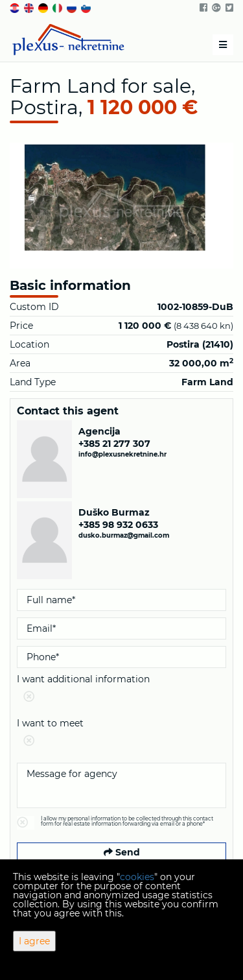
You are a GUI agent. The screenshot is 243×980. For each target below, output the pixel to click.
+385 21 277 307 (114, 444)
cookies (137, 877)
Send (122, 852)
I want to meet (121, 735)
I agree (34, 941)
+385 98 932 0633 (118, 525)
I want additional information (121, 690)
